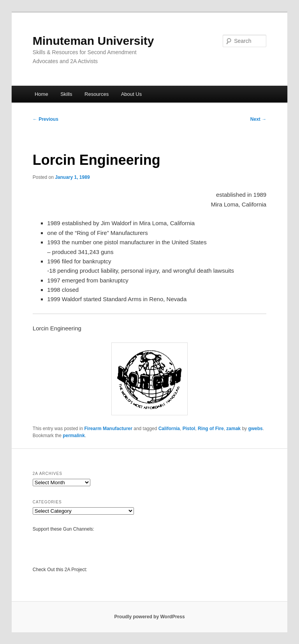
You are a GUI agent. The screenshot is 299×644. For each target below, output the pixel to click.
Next (258, 119)
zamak (233, 429)
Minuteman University (93, 41)
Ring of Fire (211, 429)
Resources (97, 94)
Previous (46, 119)
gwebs (255, 429)
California (169, 429)
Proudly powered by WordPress (149, 617)
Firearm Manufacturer (108, 429)
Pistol (189, 429)
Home (41, 94)
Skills (66, 94)
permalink (74, 436)
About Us (131, 94)
